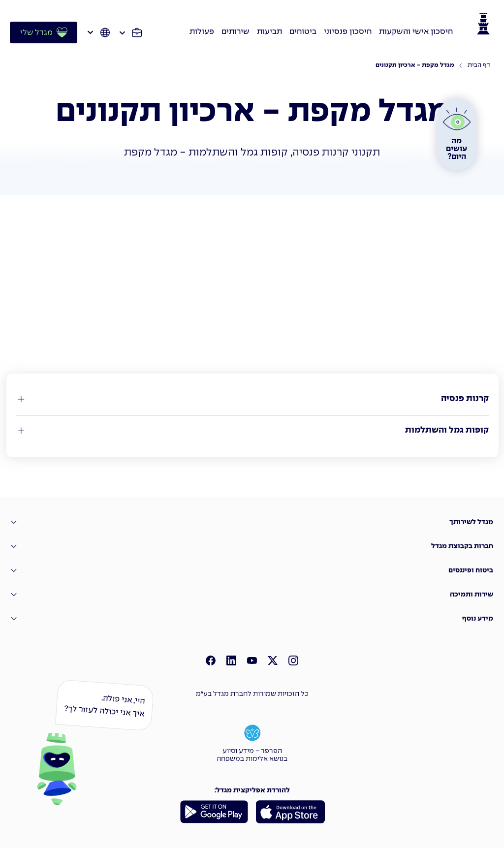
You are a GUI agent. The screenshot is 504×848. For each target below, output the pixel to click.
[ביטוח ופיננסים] (252, 571)
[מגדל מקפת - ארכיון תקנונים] (415, 65)
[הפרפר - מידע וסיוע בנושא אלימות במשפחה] (252, 742)
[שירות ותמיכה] (252, 595)
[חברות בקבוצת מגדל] (252, 547)
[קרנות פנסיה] (252, 399)
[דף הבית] (474, 65)
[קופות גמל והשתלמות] (252, 431)
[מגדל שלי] (44, 32)
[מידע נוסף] (252, 619)
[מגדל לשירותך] (252, 522)
